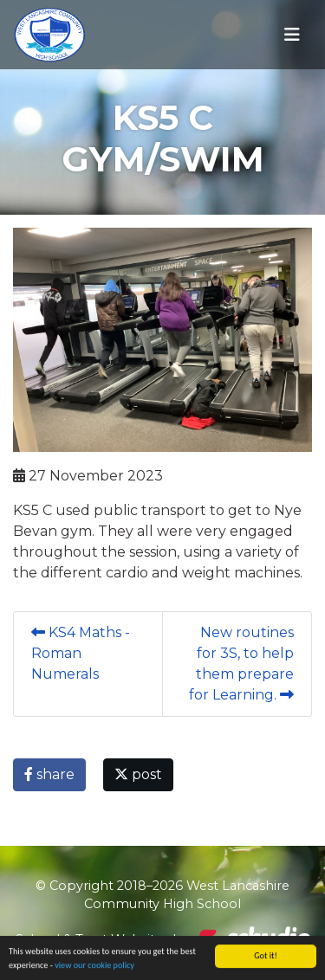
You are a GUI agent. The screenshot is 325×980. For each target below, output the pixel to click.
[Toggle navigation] (292, 35)
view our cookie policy (94, 966)
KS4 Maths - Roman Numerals (81, 653)
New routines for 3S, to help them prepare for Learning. (241, 664)
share (49, 774)
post (138, 774)
